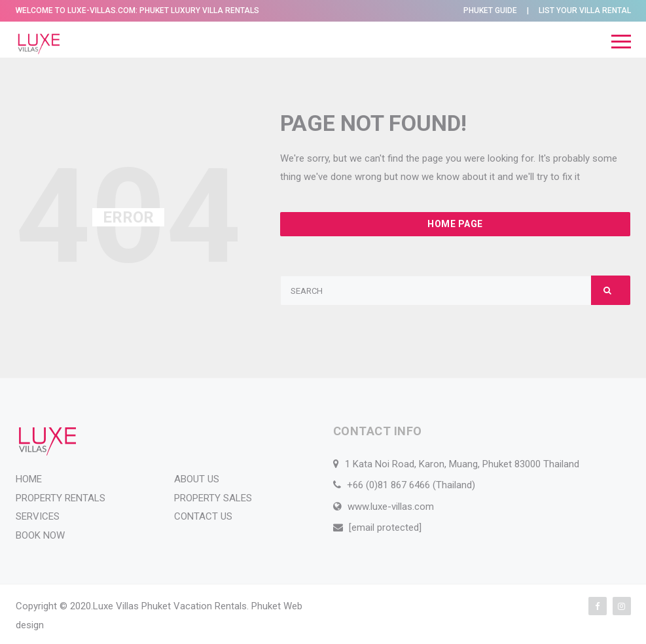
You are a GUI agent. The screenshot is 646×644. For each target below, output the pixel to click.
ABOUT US (197, 479)
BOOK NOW (40, 535)
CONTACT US (203, 516)
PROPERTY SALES (213, 498)
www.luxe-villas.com (391, 507)
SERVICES (38, 516)
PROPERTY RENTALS (61, 498)
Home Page (455, 224)
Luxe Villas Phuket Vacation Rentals (170, 606)
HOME (29, 479)
